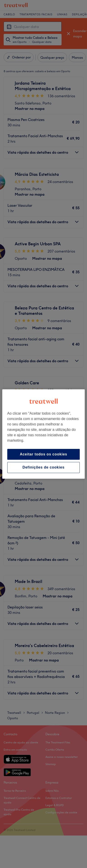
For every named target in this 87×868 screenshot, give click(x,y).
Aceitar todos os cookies (43, 454)
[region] (44, 434)
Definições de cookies (43, 468)
